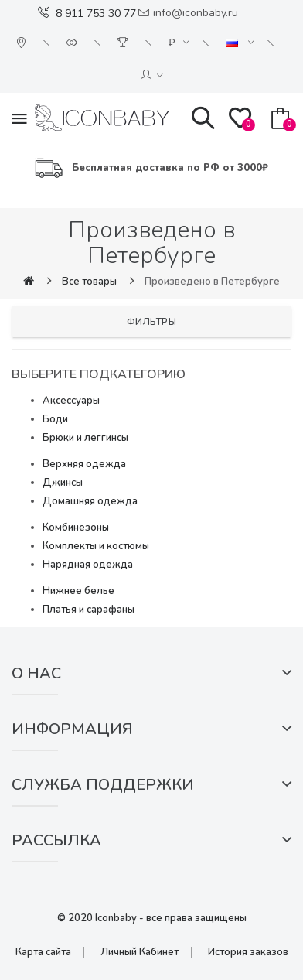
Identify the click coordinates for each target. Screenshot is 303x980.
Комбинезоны (76, 528)
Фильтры (152, 322)
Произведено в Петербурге (212, 282)
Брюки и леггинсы (85, 438)
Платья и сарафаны (89, 610)
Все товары (89, 282)
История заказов (248, 952)
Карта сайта (43, 952)
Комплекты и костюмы (96, 546)
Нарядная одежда (88, 565)
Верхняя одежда (84, 464)
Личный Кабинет (140, 952)
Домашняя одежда (90, 501)
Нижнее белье (78, 591)
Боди (55, 419)
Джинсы (63, 483)
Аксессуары (71, 401)
